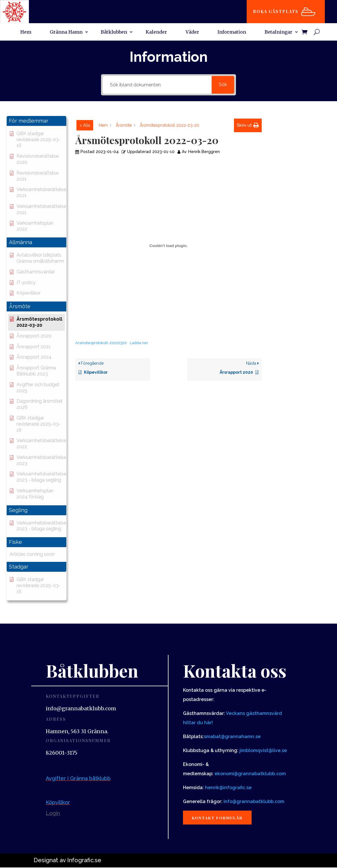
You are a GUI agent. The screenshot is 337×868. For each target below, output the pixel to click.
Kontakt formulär (220, 818)
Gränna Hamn (66, 32)
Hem (26, 32)
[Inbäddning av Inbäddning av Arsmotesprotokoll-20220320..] (169, 246)
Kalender (156, 32)
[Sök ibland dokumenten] (157, 85)
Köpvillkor (58, 802)
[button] (36, 121)
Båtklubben (114, 32)
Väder (192, 32)
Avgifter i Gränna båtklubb (78, 778)
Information (232, 32)
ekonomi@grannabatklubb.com (250, 774)
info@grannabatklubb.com (254, 801)
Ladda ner (139, 343)
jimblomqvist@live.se (263, 750)
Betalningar (279, 32)
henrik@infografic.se (228, 788)
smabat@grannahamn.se (232, 737)
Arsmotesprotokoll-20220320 (101, 343)
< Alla (85, 125)
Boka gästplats (278, 11)
